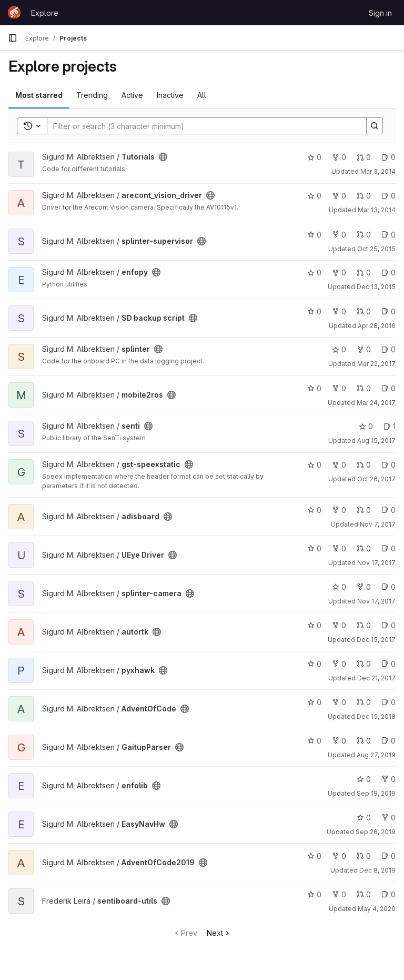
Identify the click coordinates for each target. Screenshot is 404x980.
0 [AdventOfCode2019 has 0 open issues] (388, 856)
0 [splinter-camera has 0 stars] (339, 587)
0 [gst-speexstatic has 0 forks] (339, 465)
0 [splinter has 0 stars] (339, 349)
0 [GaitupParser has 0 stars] (314, 741)
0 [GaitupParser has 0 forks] (339, 741)
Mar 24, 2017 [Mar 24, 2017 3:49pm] (376, 403)
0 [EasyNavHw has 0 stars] (364, 818)
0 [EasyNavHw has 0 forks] (388, 818)
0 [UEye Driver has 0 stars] (314, 548)
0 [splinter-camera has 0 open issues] (388, 587)
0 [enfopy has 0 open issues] (388, 273)
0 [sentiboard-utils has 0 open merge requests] (364, 894)
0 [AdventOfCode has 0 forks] (339, 702)
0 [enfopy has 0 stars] (314, 273)
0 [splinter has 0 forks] (364, 349)
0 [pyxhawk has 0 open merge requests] (364, 664)
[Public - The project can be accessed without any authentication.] (163, 157)
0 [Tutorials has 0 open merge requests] (364, 157)
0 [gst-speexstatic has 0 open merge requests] (364, 465)
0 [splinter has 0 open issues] (388, 349)
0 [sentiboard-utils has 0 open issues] (388, 894)
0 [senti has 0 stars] (366, 426)
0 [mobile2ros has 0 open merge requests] (364, 388)
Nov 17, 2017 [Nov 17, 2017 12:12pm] (376, 563)
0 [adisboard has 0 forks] (339, 510)
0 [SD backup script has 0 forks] (339, 311)
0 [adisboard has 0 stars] (314, 510)
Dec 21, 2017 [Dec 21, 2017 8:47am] (376, 678)
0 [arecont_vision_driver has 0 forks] (339, 196)
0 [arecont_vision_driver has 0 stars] (314, 196)
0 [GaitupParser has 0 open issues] (388, 741)
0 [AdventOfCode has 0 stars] (314, 702)
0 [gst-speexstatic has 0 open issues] (388, 465)
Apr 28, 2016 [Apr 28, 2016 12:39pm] (377, 326)
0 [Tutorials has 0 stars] (314, 157)
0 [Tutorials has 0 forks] (339, 157)
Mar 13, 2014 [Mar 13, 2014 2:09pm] (377, 210)
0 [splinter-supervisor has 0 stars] (314, 235)
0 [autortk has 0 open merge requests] (364, 625)
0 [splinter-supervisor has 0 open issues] (388, 235)
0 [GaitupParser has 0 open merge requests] (364, 741)
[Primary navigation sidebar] (13, 38)
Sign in (380, 13)
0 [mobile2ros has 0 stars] (314, 388)
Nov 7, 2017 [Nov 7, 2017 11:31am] (378, 524)
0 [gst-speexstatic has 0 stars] (314, 465)
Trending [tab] (92, 95)
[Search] (201, 126)
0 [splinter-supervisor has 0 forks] (339, 235)
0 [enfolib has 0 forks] (388, 779)
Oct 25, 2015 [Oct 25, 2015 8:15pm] (376, 249)
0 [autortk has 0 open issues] (388, 625)
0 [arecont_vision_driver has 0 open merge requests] (364, 196)
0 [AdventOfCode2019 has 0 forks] (339, 856)
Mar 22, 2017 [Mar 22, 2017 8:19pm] (376, 364)
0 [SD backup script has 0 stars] (314, 311)
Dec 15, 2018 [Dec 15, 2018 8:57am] (376, 716)
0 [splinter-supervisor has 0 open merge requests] (364, 235)
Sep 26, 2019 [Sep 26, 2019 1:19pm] (376, 832)
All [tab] (202, 95)
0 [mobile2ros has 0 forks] (339, 388)
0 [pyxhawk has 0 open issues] (388, 664)
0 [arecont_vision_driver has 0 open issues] (388, 196)
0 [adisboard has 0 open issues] (388, 510)
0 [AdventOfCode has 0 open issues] (388, 702)
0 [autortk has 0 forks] (339, 625)
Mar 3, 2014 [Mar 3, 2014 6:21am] (378, 171)
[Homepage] (14, 13)
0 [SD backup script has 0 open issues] (388, 311)
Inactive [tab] (170, 95)
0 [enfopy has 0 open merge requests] (364, 273)
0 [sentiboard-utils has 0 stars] (314, 894)
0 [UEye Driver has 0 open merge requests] (364, 548)
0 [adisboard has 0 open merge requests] (364, 510)
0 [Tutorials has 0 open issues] (388, 157)
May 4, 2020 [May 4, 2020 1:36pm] (377, 909)
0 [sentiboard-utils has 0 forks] (339, 894)
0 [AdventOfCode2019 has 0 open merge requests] (364, 856)
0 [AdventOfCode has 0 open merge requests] (364, 702)
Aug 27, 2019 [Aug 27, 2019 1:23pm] (376, 755)
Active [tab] (132, 95)
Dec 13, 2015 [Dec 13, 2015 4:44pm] (376, 287)
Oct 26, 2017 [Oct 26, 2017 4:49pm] (376, 479)
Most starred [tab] (39, 95)
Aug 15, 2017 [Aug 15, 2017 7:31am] (376, 440)
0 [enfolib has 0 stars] (364, 779)
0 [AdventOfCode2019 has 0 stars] (314, 856)
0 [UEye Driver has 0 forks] (339, 548)
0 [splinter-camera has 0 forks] (364, 587)
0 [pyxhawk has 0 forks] (339, 664)
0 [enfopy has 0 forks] (339, 273)
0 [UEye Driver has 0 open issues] (388, 548)
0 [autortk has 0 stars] (314, 625)
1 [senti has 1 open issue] (390, 426)
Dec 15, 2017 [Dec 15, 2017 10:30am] (376, 640)
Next (219, 933)
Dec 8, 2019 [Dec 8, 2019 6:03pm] (377, 870)
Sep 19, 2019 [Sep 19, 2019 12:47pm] (376, 793)
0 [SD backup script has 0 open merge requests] (364, 311)
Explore (45, 13)
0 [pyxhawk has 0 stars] (314, 664)
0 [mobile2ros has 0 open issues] (388, 388)
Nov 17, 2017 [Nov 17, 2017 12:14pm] (376, 601)
